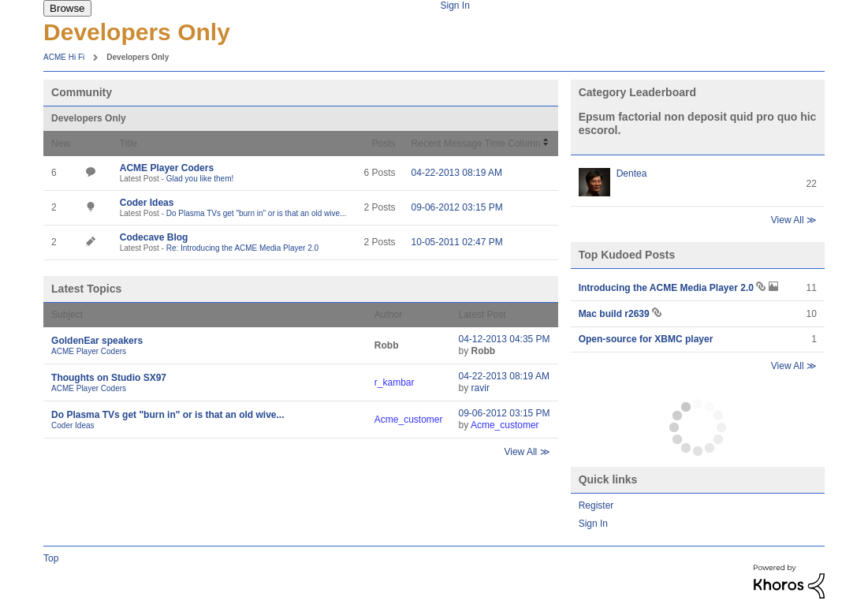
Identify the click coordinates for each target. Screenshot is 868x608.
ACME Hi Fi (64, 57)
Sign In (454, 6)
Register (596, 505)
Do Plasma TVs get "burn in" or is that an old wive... (257, 213)
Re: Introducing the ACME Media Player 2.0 (242, 248)
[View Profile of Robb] (387, 345)
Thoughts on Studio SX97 (109, 378)
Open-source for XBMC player (646, 339)
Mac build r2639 (615, 314)
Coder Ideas (147, 203)
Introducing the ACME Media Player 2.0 (668, 288)
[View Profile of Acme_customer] (409, 420)
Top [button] (51, 558)
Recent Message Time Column (476, 144)
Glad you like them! (200, 179)
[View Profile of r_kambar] (395, 382)
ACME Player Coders (167, 168)
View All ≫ (527, 452)
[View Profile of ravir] (481, 388)
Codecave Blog (154, 237)
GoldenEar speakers (97, 341)
